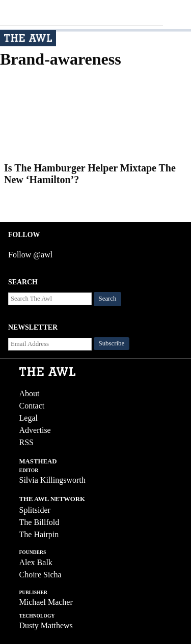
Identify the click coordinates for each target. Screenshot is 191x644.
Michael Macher (46, 602)
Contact (32, 406)
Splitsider (35, 510)
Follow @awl (30, 255)
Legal (29, 418)
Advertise (35, 430)
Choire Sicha (40, 575)
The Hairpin (39, 534)
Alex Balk (36, 562)
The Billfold (39, 522)
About (30, 393)
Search (108, 299)
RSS (26, 442)
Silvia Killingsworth (52, 480)
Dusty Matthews (46, 625)
